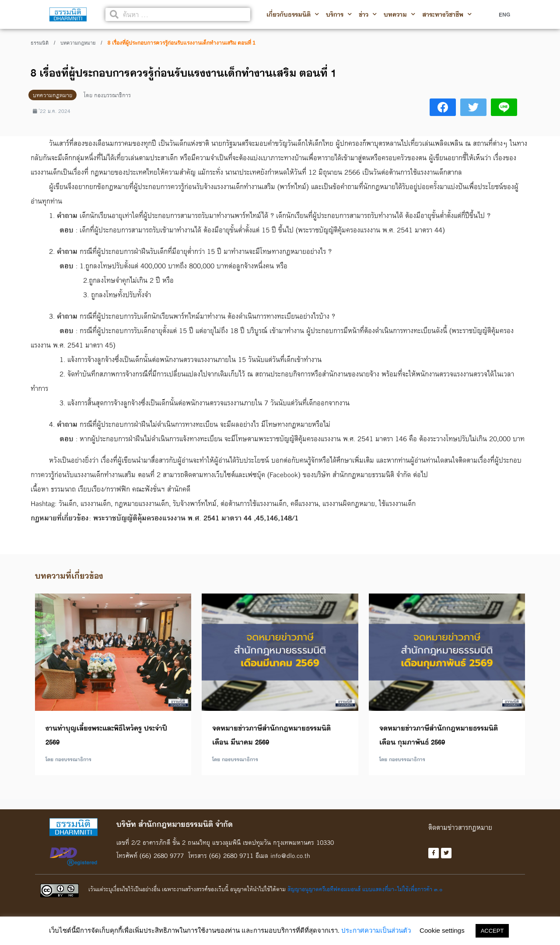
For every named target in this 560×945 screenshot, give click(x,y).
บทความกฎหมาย (78, 43)
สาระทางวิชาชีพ (447, 14)
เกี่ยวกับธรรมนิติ (293, 14)
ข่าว (368, 14)
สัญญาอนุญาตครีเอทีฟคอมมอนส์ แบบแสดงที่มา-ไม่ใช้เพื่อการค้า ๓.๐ (365, 890)
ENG (504, 14)
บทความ (399, 14)
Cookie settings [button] (442, 930)
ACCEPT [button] (492, 931)
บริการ (339, 14)
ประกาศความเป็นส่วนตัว (376, 930)
